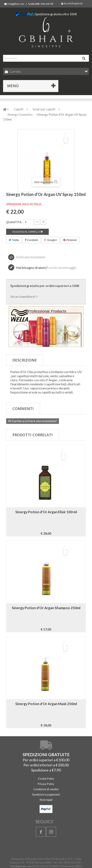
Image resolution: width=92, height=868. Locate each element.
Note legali (46, 800)
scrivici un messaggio (46, 268)
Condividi (31, 240)
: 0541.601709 (41, 4)
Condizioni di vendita (46, 789)
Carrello (15, 71)
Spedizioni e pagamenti (46, 794)
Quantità (14, 222)
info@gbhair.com (14, 4)
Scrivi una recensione (30, 257)
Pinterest (70, 240)
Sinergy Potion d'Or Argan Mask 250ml (46, 704)
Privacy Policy (46, 784)
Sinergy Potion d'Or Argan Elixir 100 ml (46, 512)
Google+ (51, 240)
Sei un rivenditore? (24, 296)
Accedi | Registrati (72, 3)
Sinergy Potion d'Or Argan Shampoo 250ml (46, 608)
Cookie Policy (46, 779)
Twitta (14, 240)
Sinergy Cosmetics (20, 114)
